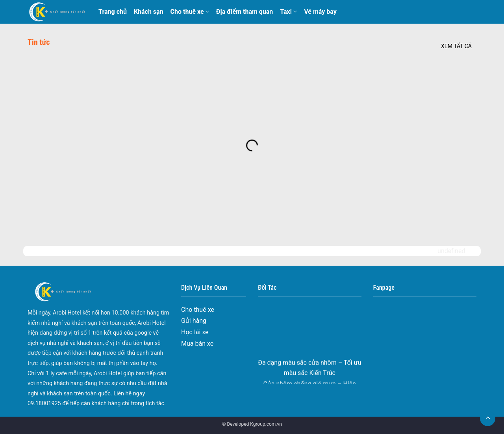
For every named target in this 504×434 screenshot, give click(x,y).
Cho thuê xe (190, 12)
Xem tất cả (456, 46)
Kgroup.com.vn (266, 424)
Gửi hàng (194, 321)
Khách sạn (149, 12)
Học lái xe (195, 332)
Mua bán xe (197, 344)
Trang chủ (113, 12)
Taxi (288, 12)
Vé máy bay (320, 12)
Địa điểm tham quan (245, 12)
